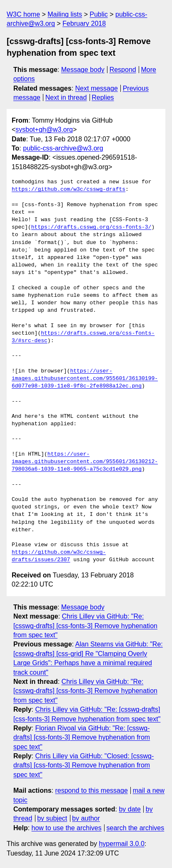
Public (99, 14)
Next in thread (66, 97)
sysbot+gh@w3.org (44, 129)
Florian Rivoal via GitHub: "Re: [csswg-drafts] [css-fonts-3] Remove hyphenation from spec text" (82, 737)
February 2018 (84, 23)
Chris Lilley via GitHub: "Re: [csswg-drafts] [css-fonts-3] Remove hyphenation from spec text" (85, 626)
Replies (103, 97)
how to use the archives (67, 828)
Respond (123, 70)
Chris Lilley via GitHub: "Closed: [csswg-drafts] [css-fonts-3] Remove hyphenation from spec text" (84, 765)
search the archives (136, 828)
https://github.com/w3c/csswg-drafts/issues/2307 (59, 556)
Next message (97, 88)
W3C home (23, 14)
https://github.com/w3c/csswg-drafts (69, 190)
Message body (83, 70)
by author (86, 818)
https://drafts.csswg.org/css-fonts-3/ (91, 227)
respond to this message (91, 790)
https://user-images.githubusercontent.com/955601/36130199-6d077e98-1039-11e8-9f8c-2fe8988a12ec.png (85, 379)
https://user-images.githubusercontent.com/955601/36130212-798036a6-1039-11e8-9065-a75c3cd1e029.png (85, 462)
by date (130, 809)
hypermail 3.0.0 (121, 844)
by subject (52, 818)
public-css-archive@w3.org (63, 148)
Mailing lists (65, 14)
